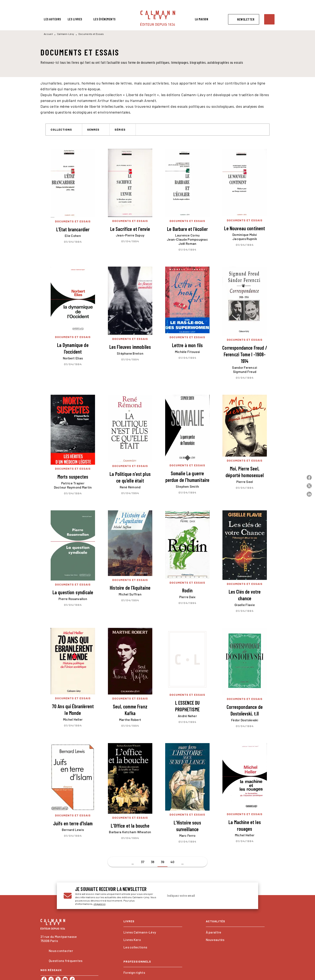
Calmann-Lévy (66, 34)
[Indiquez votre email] (203, 896)
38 (153, 862)
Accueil (48, 34)
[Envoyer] (247, 896)
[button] (244, 19)
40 (172, 862)
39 (163, 862)
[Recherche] (269, 19)
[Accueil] (158, 18)
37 (143, 862)
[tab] (52, 19)
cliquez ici (100, 904)
